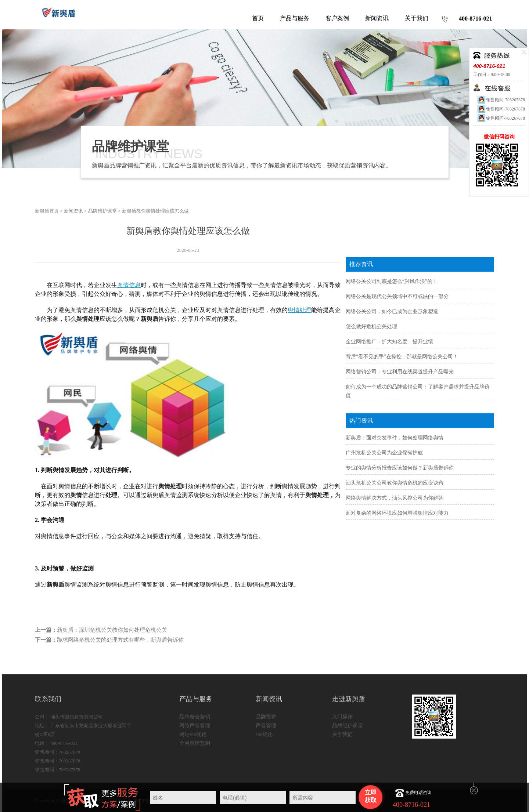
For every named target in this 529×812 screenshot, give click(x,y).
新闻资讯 (73, 211)
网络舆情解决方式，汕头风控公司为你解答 (395, 498)
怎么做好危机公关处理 (371, 327)
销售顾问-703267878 (501, 100)
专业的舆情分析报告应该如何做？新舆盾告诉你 (400, 468)
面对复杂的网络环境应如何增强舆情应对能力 (397, 513)
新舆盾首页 (47, 211)
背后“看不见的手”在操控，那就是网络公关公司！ (402, 357)
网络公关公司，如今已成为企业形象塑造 (392, 311)
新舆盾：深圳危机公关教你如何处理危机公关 (112, 630)
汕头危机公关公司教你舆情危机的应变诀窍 (395, 483)
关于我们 (342, 734)
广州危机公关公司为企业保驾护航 (384, 453)
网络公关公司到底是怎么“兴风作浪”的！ (392, 281)
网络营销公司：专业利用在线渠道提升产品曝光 (400, 372)
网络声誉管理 (195, 726)
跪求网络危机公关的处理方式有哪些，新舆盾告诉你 (120, 640)
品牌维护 (266, 717)
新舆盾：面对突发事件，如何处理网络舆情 (395, 438)
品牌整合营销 (195, 717)
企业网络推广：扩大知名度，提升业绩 (389, 342)
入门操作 (342, 717)
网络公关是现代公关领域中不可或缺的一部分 (397, 296)
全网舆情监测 (195, 743)
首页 (258, 18)
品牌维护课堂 (102, 211)
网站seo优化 (193, 734)
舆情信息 (129, 285)
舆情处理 (299, 310)
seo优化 (264, 734)
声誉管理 (266, 726)
